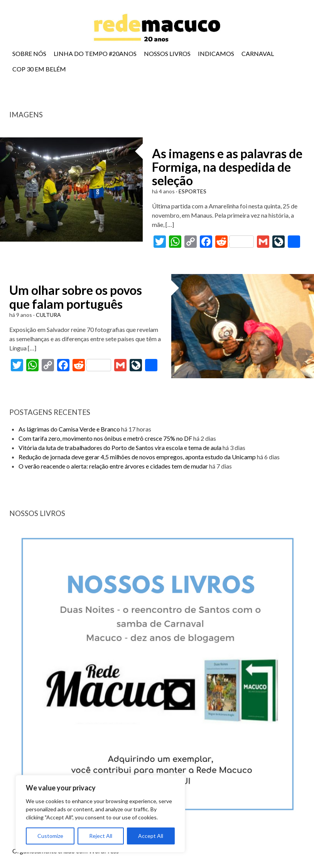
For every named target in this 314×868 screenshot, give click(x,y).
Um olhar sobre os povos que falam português (76, 297)
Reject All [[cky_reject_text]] (101, 836)
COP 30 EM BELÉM (39, 69)
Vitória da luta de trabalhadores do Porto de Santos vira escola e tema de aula (120, 448)
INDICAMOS (216, 53)
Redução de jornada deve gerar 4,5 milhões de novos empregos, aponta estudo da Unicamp (137, 457)
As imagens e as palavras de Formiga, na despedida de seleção (227, 167)
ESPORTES (192, 191)
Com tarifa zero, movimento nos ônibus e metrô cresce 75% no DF (105, 438)
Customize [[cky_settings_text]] (50, 836)
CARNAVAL (258, 53)
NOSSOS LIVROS (167, 53)
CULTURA (48, 315)
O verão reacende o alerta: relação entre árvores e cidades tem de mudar (113, 466)
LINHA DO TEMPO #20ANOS (95, 53)
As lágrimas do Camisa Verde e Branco (69, 429)
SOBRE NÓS (29, 53)
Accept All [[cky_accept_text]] (151, 836)
